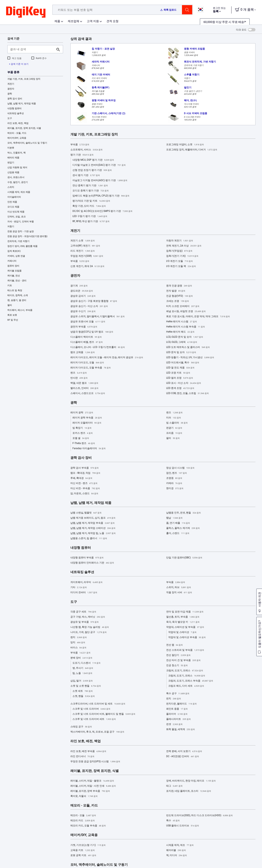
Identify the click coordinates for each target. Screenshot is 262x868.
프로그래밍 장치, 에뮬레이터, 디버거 (192, 150)
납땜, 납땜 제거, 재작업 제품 (22, 104)
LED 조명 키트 (178, 373)
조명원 (174, 478)
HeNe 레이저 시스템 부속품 (186, 327)
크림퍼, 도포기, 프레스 (185, 671)
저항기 (11, 227)
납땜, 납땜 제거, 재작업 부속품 (93, 523)
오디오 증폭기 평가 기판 (91, 191)
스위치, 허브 (179, 587)
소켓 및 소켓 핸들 (86, 686)
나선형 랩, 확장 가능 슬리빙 (90, 627)
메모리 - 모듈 (83, 816)
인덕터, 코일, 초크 (16, 217)
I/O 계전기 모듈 (180, 261)
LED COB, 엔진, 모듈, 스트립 (187, 393)
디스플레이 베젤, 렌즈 (87, 342)
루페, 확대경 (81, 478)
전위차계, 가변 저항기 (18, 241)
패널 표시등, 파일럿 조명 (186, 311)
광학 (10, 94)
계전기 (11, 84)
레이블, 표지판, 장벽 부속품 (90, 791)
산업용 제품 (13, 172)
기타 (79, 587)
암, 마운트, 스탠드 (84, 494)
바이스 (78, 648)
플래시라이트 (178, 719)
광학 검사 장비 (15, 99)
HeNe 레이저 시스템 (182, 322)
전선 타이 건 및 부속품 (183, 660)
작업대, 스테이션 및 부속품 (185, 627)
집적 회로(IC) (14, 251)
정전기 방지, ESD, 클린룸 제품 (22, 246)
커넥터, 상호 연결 (16, 256)
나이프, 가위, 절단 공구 (89, 632)
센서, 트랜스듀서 (16, 177)
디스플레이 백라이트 (86, 337)
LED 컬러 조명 (180, 378)
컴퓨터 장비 (13, 266)
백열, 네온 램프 (84, 383)
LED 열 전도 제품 (180, 368)
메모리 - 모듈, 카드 (17, 133)
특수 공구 (178, 694)
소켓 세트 (83, 691)
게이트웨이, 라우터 (86, 582)
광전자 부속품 (84, 327)
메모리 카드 (83, 821)
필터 (10, 305)
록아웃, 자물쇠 (84, 796)
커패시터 (12, 261)
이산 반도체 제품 (16, 212)
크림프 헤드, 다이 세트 (186, 686)
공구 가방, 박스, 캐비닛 (88, 617)
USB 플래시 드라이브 (183, 826)
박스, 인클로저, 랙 (16, 153)
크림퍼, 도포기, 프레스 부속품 (191, 681)
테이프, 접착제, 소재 (18, 295)
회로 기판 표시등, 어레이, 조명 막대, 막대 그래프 (198, 317)
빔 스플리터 (177, 423)
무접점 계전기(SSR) (87, 256)
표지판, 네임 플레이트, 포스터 (189, 791)
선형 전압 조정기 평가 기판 (92, 170)
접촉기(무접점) (179, 251)
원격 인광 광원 (179, 286)
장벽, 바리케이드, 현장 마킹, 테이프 (191, 781)
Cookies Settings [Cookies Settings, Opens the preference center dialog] (172, 857)
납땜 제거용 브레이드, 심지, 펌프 (93, 518)
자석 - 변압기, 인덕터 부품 (21, 222)
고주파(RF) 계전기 (85, 246)
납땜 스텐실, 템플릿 (86, 513)
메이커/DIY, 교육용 (17, 138)
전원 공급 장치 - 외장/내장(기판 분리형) (27, 236)
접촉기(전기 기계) (182, 256)
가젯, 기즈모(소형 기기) (88, 845)
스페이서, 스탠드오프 (88, 393)
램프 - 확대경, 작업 (85, 473)
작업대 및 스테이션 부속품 (187, 637)
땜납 (174, 518)
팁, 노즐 (82, 673)
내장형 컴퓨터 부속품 (87, 558)
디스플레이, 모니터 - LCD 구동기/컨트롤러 (98, 347)
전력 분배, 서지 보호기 (184, 751)
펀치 (174, 699)
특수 (173, 821)
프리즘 (174, 433)
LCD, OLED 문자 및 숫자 (185, 337)
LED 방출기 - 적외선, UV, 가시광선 (190, 358)
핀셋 (174, 724)
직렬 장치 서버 (179, 593)
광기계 (79, 286)
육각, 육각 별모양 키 (183, 622)
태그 (174, 786)
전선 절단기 (178, 655)
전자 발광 (176, 291)
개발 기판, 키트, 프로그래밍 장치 (24, 79)
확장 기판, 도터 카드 (89, 206)
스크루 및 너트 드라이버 (91, 709)
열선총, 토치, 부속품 (183, 617)
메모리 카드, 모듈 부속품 (88, 826)
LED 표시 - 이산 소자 (184, 383)
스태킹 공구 (81, 727)
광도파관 (82, 291)
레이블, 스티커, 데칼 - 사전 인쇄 (93, 786)
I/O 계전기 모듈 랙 (181, 266)
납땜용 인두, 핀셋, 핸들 (184, 513)
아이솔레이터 (14, 197)
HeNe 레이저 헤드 (180, 332)
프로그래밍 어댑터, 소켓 (185, 145)
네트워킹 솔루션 (16, 113)
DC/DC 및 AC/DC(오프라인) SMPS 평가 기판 (102, 211)
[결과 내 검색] (32, 49)
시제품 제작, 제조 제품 (19, 192)
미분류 (11, 148)
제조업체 (73, 21)
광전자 (11, 89)
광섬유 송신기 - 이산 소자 (89, 306)
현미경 (175, 489)
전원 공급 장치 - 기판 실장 (21, 231)
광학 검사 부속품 (85, 468)
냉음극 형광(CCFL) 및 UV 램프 (92, 332)
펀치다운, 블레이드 (181, 704)
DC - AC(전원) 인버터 (183, 757)
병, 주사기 (83, 668)
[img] (26, 12)
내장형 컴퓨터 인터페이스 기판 (92, 563)
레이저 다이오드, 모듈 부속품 (91, 368)
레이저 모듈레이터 (87, 423)
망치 (78, 643)
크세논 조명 (178, 301)
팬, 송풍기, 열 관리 (17, 300)
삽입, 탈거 (82, 681)
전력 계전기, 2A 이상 (184, 246)
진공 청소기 (177, 666)
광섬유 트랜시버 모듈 (88, 322)
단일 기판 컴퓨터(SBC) (184, 558)
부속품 (80, 145)
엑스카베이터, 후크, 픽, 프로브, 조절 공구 (97, 732)
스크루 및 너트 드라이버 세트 (94, 719)
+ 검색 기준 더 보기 (19, 64)
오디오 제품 (13, 207)
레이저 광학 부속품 (87, 418)
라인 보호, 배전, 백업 (18, 123)
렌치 (79, 637)
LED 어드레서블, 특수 (183, 363)
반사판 (79, 378)
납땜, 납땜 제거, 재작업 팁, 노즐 (93, 533)
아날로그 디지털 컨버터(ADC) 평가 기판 (100, 181)
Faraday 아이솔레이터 (89, 449)
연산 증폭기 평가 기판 (90, 186)
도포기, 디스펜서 (86, 663)
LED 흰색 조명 (180, 388)
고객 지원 (93, 21)
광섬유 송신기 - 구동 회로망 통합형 (94, 301)
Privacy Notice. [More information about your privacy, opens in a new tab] (33, 864)
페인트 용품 (177, 709)
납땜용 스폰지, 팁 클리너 (89, 539)
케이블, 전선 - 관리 (17, 281)
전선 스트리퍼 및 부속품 (185, 650)
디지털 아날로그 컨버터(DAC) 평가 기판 (99, 165)
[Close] (255, 857)
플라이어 (177, 714)
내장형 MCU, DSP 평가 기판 (93, 160)
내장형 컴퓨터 (14, 108)
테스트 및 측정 (15, 290)
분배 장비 (81, 658)
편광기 (174, 428)
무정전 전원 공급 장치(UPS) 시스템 (95, 762)
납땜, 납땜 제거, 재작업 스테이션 (93, 528)
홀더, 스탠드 (178, 533)
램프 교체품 (83, 352)
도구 (10, 118)
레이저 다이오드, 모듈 (87, 363)
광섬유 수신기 (83, 311)
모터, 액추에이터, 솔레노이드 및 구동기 (27, 143)
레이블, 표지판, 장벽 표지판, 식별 (24, 128)
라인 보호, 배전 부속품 (88, 751)
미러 (174, 418)
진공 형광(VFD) (180, 296)
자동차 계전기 (180, 241)
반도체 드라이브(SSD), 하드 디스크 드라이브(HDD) (199, 816)
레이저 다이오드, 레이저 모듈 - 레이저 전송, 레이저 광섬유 (107, 358)
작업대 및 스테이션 (182, 632)
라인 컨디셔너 (82, 757)
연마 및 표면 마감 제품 (185, 612)
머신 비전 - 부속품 (85, 489)
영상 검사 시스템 (180, 468)
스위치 (11, 187)
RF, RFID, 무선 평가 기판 (91, 222)
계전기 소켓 (83, 241)
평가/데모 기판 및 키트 (91, 201)
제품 (57, 21)
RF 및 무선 (13, 320)
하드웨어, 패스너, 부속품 (20, 310)
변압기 (11, 163)
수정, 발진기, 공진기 (18, 182)
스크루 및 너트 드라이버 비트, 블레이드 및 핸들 (104, 714)
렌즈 (79, 373)
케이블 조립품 (14, 271)
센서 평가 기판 (86, 175)
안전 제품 (12, 202)
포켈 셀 (81, 438)
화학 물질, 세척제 (181, 729)
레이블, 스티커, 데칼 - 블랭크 (92, 781)
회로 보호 (12, 315)
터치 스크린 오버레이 (183, 306)
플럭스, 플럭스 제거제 (183, 528)
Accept (200, 857)
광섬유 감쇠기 (83, 296)
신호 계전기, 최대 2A (87, 266)
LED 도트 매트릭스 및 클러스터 (188, 347)
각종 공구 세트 (83, 612)
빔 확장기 (82, 428)
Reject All (229, 857)
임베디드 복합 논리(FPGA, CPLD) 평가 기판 (101, 196)
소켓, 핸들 (84, 696)
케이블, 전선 (14, 276)
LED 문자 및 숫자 (181, 352)
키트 (10, 286)
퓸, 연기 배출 (178, 523)
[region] (131, 857)
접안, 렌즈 (177, 473)
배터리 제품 (13, 158)
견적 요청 (112, 21)
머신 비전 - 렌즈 (84, 483)
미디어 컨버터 (84, 593)
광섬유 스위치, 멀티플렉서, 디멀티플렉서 (98, 317)
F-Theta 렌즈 (84, 443)
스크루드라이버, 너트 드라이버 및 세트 (98, 704)
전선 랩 (174, 645)
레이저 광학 (82, 413)
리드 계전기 (83, 251)
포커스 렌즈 (83, 433)
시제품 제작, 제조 (180, 845)
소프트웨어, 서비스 (86, 150)
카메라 (174, 483)
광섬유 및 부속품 (85, 622)
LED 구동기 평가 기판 (90, 216)
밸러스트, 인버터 (84, 388)
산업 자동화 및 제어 (17, 168)
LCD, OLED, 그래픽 (182, 342)
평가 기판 (82, 155)
